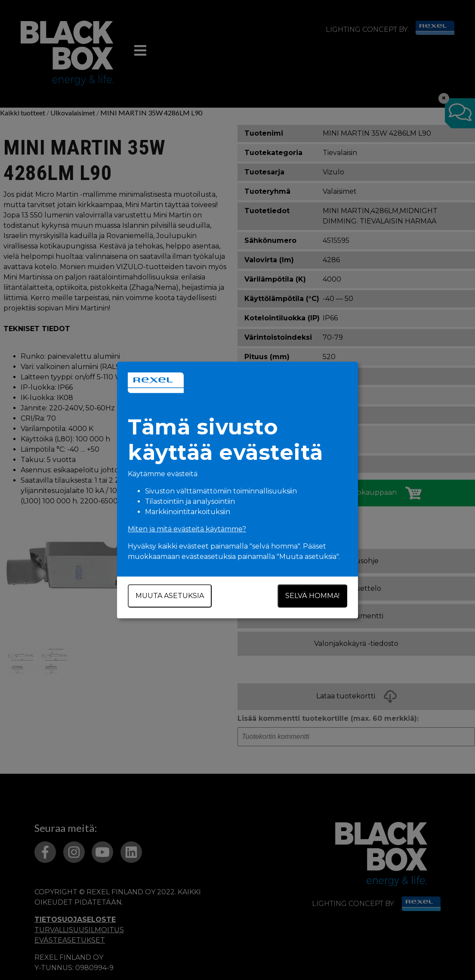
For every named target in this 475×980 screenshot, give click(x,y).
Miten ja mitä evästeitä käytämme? (187, 529)
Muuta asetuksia (170, 596)
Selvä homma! (312, 596)
